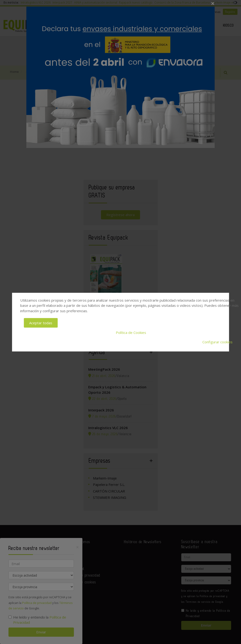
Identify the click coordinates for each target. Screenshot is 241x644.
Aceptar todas (41, 323)
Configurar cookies (217, 342)
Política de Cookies (131, 332)
